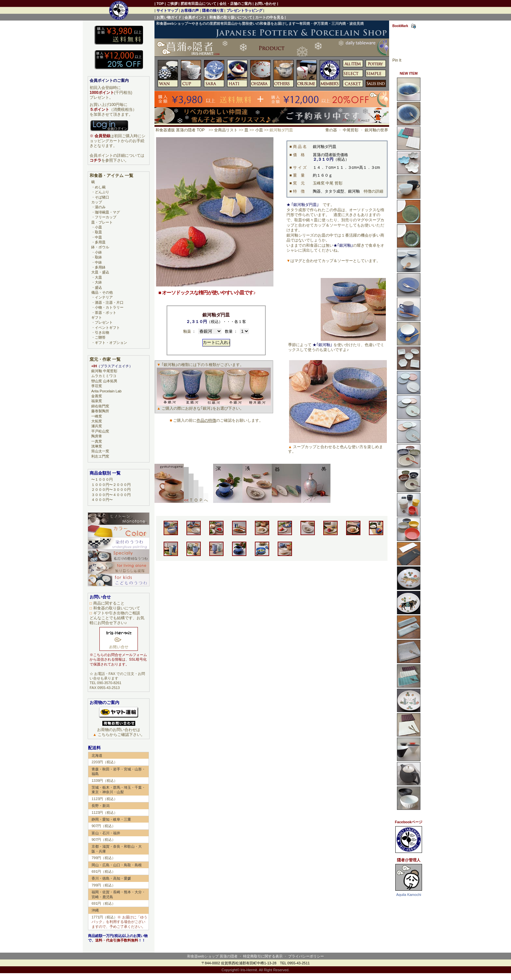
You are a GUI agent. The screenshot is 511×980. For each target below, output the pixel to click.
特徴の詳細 (373, 191)
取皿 (98, 232)
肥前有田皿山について (198, 4)
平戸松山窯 (100, 431)
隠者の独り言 (213, 10)
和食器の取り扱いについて (231, 17)
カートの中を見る (270, 17)
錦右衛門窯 (100, 406)
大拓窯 (97, 421)
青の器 (331, 130)
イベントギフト (107, 328)
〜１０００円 (102, 479)
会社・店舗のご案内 (235, 4)
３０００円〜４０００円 (111, 495)
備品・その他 (102, 292)
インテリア (104, 297)
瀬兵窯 (97, 426)
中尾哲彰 (351, 130)
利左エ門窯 (100, 456)
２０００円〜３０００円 (111, 490)
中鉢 (98, 262)
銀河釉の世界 (376, 130)
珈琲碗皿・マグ (107, 212)
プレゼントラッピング (244, 10)
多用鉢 (100, 267)
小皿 (259, 130)
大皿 (98, 277)
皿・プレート (102, 222)
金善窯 (97, 396)
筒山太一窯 (100, 451)
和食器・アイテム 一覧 (111, 176)
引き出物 (102, 332)
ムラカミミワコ (104, 376)
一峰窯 (97, 416)
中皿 (98, 237)
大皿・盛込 (100, 272)
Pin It (397, 60)
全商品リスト (226, 130)
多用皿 (100, 242)
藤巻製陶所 (100, 411)
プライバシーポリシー (306, 956)
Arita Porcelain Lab (106, 391)
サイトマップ (167, 10)
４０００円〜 (102, 500)
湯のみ (100, 207)
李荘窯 (97, 386)
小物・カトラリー (109, 307)
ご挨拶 (172, 4)
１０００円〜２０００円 (111, 485)
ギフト (97, 317)
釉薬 (187, 331)
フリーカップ (106, 217)
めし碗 (100, 187)
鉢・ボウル (100, 247)
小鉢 (98, 252)
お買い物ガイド (169, 17)
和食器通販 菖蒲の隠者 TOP (180, 130)
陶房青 (97, 436)
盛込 (98, 287)
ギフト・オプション (111, 343)
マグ (361, 220)
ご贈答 (100, 337)
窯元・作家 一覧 (105, 359)
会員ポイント (195, 17)
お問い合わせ (265, 4)
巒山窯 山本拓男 (104, 381)
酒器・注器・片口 (109, 302)
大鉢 (98, 282)
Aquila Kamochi (409, 895)
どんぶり (102, 192)
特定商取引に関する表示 (263, 956)
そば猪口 (102, 197)
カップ (97, 202)
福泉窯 (97, 401)
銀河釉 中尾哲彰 (104, 371)
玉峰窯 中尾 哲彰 (328, 183)
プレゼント (104, 322)
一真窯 (97, 441)
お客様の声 (190, 10)
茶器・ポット (106, 313)
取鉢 (98, 257)
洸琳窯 (97, 446)
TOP (160, 4)
